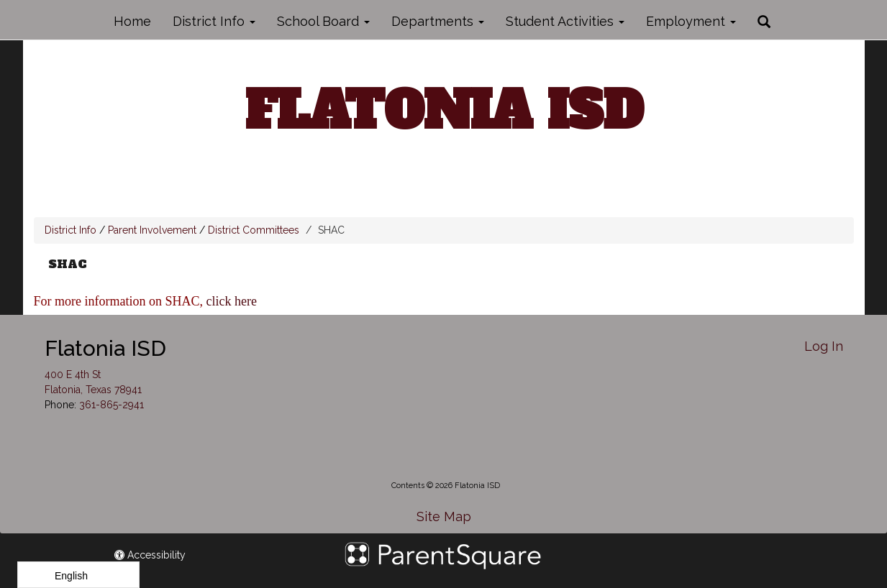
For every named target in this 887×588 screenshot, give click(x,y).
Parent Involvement (152, 230)
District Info (214, 21)
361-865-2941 (112, 405)
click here (233, 301)
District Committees (254, 230)
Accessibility (150, 555)
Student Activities (565, 21)
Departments (438, 21)
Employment (691, 21)
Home (132, 21)
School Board (323, 21)
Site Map (444, 516)
